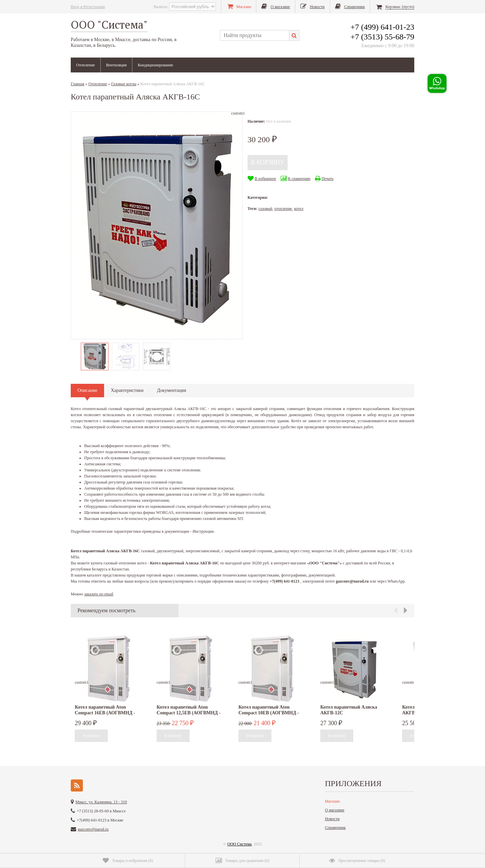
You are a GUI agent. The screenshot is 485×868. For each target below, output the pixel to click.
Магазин (332, 801)
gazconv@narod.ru (93, 829)
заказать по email (99, 594)
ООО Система (239, 844)
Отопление (86, 65)
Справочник (335, 828)
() (128, 861)
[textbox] (254, 35)
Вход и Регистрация (88, 7)
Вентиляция (116, 65)
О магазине (335, 810)
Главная (77, 84)
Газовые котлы (124, 84)
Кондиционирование (155, 65)
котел (299, 209)
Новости (332, 819)
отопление (283, 209)
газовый (265, 209)
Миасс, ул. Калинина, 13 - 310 (101, 802)
